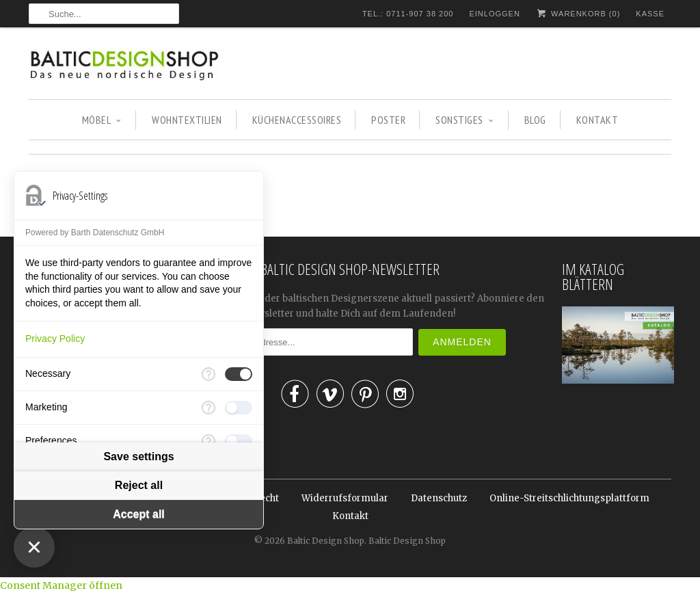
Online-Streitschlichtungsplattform (569, 498)
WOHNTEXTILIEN (187, 120)
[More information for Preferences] (208, 441)
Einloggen (494, 14)
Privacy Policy (55, 339)
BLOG (535, 120)
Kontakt (350, 516)
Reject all (139, 486)
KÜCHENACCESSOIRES (297, 120)
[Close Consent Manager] (34, 547)
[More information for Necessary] (208, 374)
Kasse (650, 14)
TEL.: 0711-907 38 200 (408, 14)
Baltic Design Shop (326, 541)
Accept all (139, 515)
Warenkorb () (578, 13)
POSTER (388, 120)
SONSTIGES (465, 120)
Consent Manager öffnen (61, 585)
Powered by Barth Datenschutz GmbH (95, 233)
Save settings (138, 457)
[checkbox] (239, 374)
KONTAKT (597, 120)
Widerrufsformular (345, 498)
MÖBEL (102, 120)
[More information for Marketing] (208, 408)
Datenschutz (439, 498)
